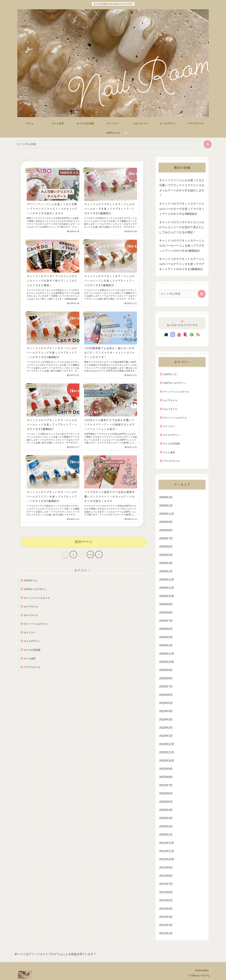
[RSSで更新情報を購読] (198, 334)
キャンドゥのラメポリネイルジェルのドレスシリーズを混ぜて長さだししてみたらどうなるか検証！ (182, 227)
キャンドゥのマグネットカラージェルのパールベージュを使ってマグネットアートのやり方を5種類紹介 (182, 246)
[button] (208, 144)
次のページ (84, 542)
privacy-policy (202, 970)
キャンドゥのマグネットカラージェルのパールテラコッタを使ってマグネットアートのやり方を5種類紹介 (182, 264)
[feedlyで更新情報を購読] (192, 334)
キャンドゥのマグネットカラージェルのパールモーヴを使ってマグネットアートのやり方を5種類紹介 (182, 209)
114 (90, 555)
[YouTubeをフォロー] (179, 334)
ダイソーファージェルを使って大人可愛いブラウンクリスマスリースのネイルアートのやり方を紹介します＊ (182, 188)
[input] (105, 144)
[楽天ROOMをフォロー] (185, 334)
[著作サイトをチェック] (166, 334)
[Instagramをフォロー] (173, 334)
